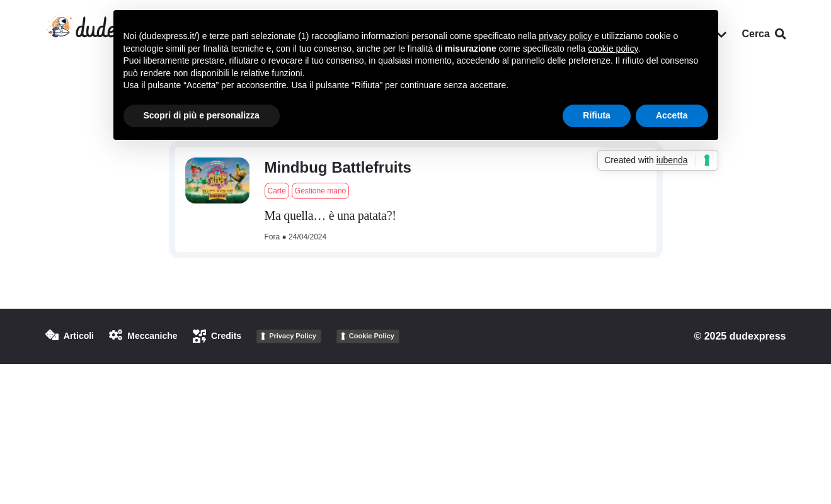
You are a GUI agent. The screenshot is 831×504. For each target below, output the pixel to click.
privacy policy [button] (565, 36)
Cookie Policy (372, 336)
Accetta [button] (672, 115)
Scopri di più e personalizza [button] (202, 115)
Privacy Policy (293, 336)
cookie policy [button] (613, 49)
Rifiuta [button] (597, 115)
